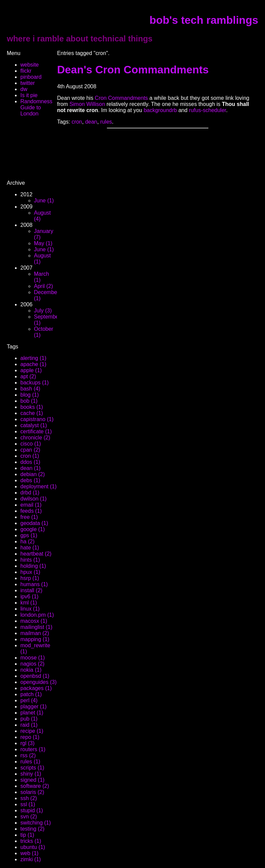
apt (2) (28, 376)
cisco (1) (31, 444)
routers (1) (33, 749)
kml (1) (29, 603)
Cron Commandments (121, 98)
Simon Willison (88, 104)
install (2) (31, 590)
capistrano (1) (37, 419)
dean (91, 122)
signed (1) (32, 780)
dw (24, 89)
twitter (28, 83)
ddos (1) (30, 462)
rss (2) (28, 755)
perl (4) (29, 700)
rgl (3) (27, 743)
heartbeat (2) (36, 554)
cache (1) (32, 413)
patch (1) (31, 694)
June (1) (44, 201)
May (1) (43, 243)
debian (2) (33, 474)
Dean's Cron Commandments (133, 70)
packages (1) (36, 688)
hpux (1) (30, 572)
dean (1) (31, 468)
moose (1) (33, 658)
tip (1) (27, 835)
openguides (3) (39, 682)
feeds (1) (31, 511)
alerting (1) (33, 358)
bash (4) (30, 389)
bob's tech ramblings (204, 20)
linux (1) (30, 609)
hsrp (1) (30, 578)
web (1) (29, 853)
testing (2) (32, 829)
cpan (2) (30, 450)
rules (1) (30, 762)
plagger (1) (33, 707)
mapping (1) (35, 639)
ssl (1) (28, 804)
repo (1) (30, 737)
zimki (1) (31, 859)
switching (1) (36, 823)
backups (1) (35, 383)
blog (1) (30, 395)
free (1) (29, 517)
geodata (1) (34, 523)
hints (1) (30, 560)
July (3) (43, 311)
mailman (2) (35, 633)
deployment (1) (39, 486)
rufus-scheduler (207, 110)
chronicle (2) (35, 438)
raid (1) (29, 725)
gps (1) (29, 535)
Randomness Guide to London (36, 107)
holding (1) (33, 566)
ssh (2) (29, 798)
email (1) (31, 505)
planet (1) (32, 713)
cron (77, 122)
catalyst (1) (34, 425)
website (30, 65)
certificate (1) (36, 431)
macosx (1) (34, 621)
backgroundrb (160, 110)
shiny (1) (31, 774)
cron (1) (30, 456)
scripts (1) (32, 768)
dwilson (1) (33, 499)
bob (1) (29, 401)
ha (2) (27, 541)
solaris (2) (32, 792)
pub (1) (29, 719)
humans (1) (34, 584)
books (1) (32, 407)
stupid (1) (32, 810)
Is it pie (29, 95)
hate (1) (30, 548)
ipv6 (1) (29, 596)
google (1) (33, 529)
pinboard (31, 77)
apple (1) (31, 370)
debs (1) (30, 480)
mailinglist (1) (36, 627)
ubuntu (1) (33, 847)
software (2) (35, 786)
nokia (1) (31, 670)
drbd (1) (30, 493)
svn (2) (29, 817)
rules (106, 122)
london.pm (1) (37, 615)
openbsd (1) (35, 676)
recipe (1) (32, 731)
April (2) (43, 286)
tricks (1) (31, 841)
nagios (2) (32, 664)
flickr (26, 71)
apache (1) (33, 364)
